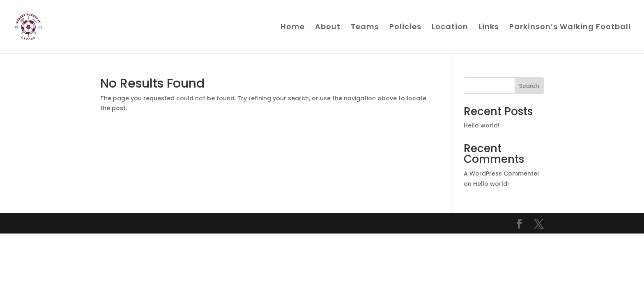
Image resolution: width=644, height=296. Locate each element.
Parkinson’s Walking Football (570, 28)
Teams (365, 28)
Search (529, 86)
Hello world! (482, 125)
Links (489, 28)
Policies (405, 28)
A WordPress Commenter (502, 173)
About (328, 28)
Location (450, 28)
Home (293, 28)
